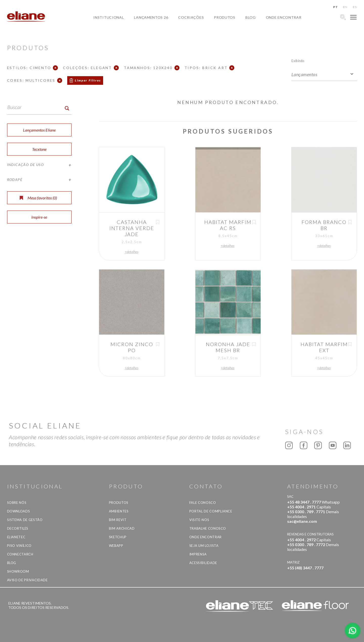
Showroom (18, 571)
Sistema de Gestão (25, 520)
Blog (251, 17)
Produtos (225, 17)
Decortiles (18, 528)
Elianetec (16, 537)
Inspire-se (39, 217)
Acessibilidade (203, 563)
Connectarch (20, 554)
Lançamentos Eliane (39, 130)
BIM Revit (118, 520)
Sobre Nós (17, 503)
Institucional (109, 17)
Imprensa (198, 554)
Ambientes (119, 511)
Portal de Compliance (211, 511)
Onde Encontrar (284, 17)
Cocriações (191, 17)
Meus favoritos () (38, 198)
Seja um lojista (204, 546)
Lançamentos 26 (151, 17)
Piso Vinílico (19, 546)
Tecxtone (39, 149)
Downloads (19, 511)
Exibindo (298, 61)
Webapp (116, 546)
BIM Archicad (122, 528)
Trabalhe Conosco (208, 528)
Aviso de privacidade (27, 580)
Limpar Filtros (88, 80)
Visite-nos (199, 520)
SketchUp (118, 537)
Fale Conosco (203, 503)
